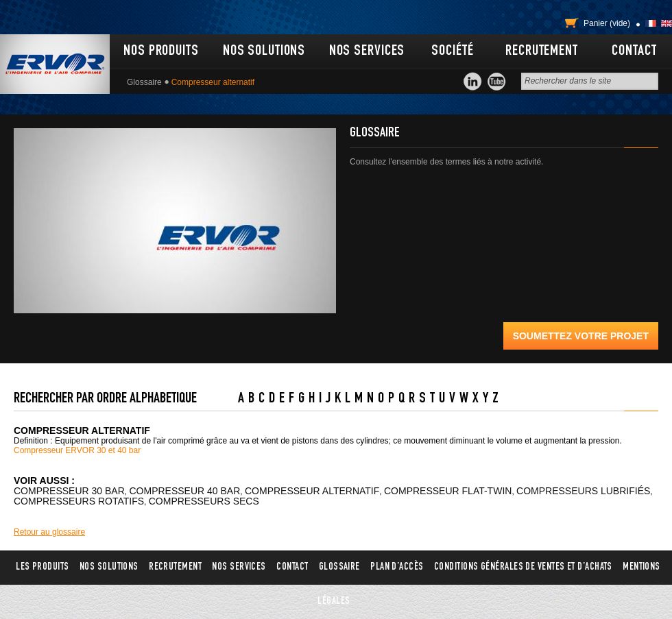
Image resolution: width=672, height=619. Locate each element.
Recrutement (542, 51)
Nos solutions (264, 51)
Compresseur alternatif (312, 491)
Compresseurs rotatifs (79, 501)
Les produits (42, 567)
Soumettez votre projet (581, 336)
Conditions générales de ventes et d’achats (523, 567)
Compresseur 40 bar (185, 491)
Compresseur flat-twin (448, 491)
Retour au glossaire (49, 532)
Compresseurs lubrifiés (583, 491)
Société (452, 51)
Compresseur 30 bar (69, 491)
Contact (634, 51)
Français (651, 23)
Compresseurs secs (204, 501)
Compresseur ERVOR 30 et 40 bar (77, 450)
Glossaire (144, 82)
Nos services (367, 51)
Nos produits (161, 51)
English (667, 23)
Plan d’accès (397, 567)
